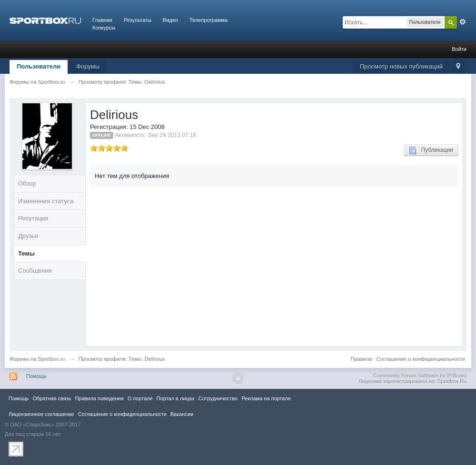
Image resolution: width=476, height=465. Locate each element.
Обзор (27, 183)
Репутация (33, 218)
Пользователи (39, 66)
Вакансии (182, 414)
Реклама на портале (266, 398)
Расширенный (463, 22)
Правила (362, 359)
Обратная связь (52, 398)
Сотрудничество (218, 398)
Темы (26, 253)
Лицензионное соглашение (41, 414)
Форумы (88, 66)
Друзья (28, 236)
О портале (140, 398)
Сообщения (35, 271)
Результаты (138, 20)
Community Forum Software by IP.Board (420, 376)
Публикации (431, 150)
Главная (102, 20)
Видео (170, 20)
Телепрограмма (208, 20)
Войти (459, 49)
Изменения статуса (46, 201)
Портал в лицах (176, 398)
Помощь (36, 376)
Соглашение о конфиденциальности (421, 359)
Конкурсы (104, 28)
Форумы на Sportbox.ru (37, 359)
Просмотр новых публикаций (401, 66)
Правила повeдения (99, 398)
